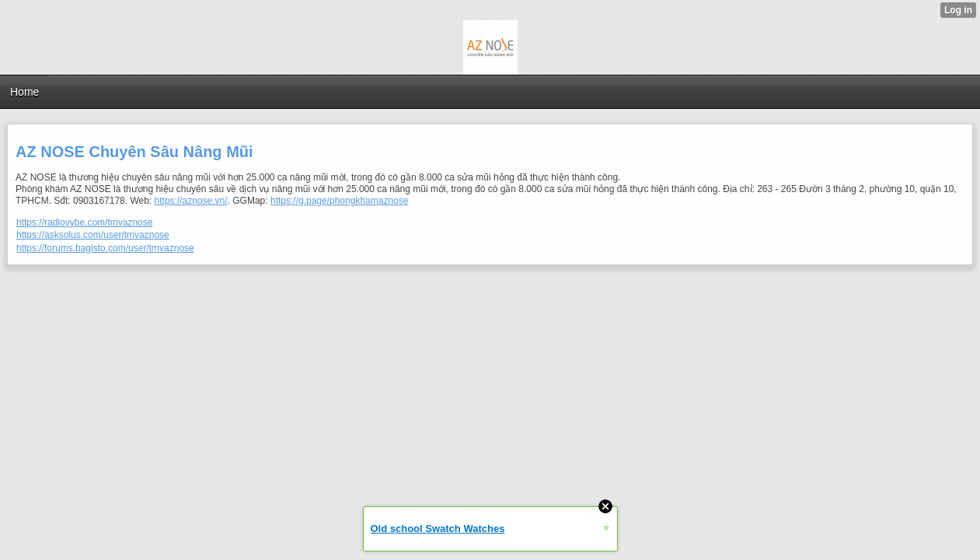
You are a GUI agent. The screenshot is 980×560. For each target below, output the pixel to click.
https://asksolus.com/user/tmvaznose (93, 235)
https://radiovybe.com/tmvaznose (84, 222)
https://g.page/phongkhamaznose (339, 201)
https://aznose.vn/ (191, 201)
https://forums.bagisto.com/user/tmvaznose (105, 248)
